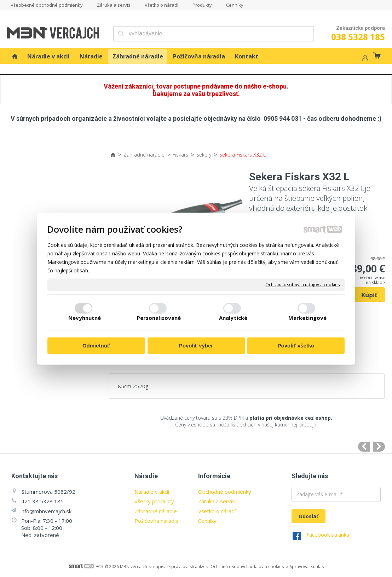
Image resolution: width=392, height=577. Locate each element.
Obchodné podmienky (225, 492)
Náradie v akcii (152, 492)
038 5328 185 (358, 37)
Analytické (233, 318)
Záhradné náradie (156, 511)
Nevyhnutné (85, 318)
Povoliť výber (196, 346)
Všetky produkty (154, 501)
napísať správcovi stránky (179, 567)
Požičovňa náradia (156, 521)
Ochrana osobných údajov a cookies (302, 285)
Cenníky (207, 521)
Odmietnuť (96, 346)
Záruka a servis (217, 501)
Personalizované (159, 318)
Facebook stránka (328, 534)
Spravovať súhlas (307, 567)
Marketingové (307, 318)
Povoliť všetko (296, 346)
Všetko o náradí (217, 511)
